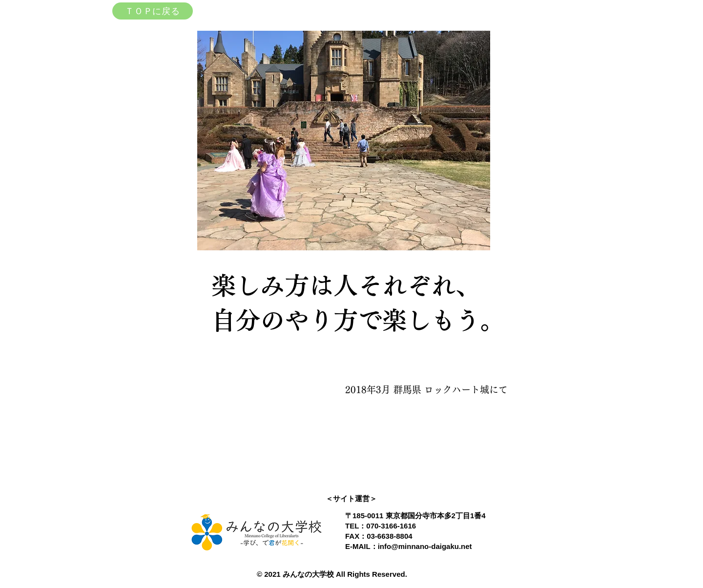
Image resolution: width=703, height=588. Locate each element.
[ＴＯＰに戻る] (153, 11)
